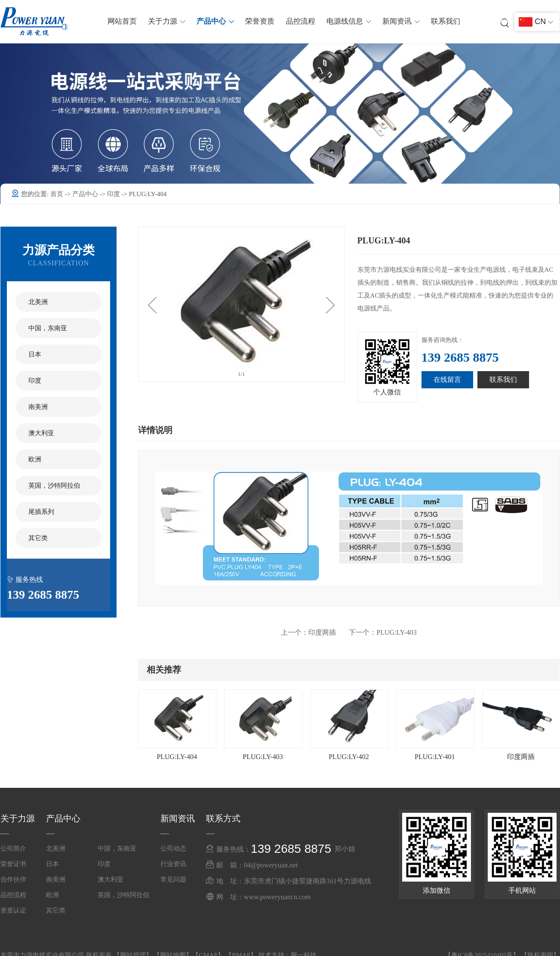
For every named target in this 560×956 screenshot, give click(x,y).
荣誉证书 (13, 864)
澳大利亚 (41, 433)
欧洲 (35, 459)
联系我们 (444, 21)
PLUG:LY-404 (177, 757)
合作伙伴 (13, 879)
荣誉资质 (260, 21)
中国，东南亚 (48, 328)
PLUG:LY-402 (349, 757)
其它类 (38, 538)
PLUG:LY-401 (435, 757)
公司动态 (173, 848)
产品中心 (86, 194)
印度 (114, 194)
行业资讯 (173, 864)
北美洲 (38, 302)
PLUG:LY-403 (383, 632)
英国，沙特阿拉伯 (54, 486)
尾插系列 (41, 512)
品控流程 (300, 21)
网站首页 (123, 21)
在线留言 (447, 380)
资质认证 (13, 910)
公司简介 (13, 848)
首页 (58, 194)
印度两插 (308, 632)
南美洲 (38, 407)
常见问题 (173, 879)
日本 (35, 354)
